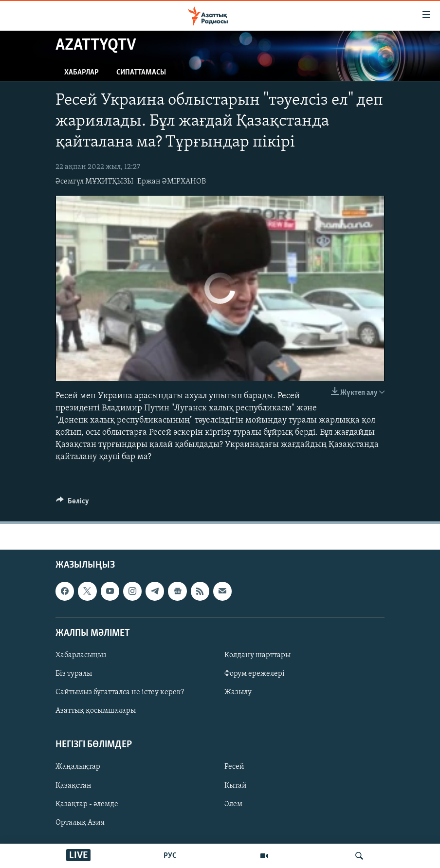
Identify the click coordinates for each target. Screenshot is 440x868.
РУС (170, 856)
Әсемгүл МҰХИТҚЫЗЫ (94, 182)
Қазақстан (73, 785)
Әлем (233, 804)
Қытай (236, 785)
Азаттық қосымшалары (96, 711)
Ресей (234, 767)
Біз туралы (74, 674)
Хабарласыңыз (81, 655)
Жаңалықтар (78, 767)
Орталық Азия (80, 822)
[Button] (73, 503)
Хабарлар (82, 73)
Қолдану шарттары (257, 655)
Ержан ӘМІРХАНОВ (172, 182)
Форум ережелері (255, 674)
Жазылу (238, 692)
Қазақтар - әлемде (87, 804)
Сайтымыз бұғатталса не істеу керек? (120, 692)
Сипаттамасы (141, 73)
